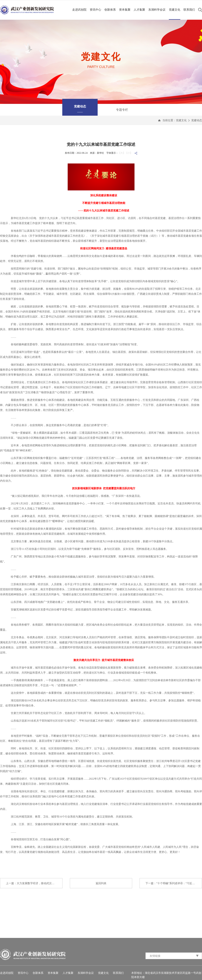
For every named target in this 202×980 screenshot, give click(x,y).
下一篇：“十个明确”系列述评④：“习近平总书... (174, 883)
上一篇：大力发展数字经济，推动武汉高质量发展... (34, 883)
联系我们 (189, 10)
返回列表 (101, 883)
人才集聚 (139, 10)
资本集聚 (125, 10)
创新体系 (110, 10)
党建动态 (197, 120)
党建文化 (175, 10)
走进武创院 (79, 10)
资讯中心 (95, 10)
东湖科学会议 (157, 10)
